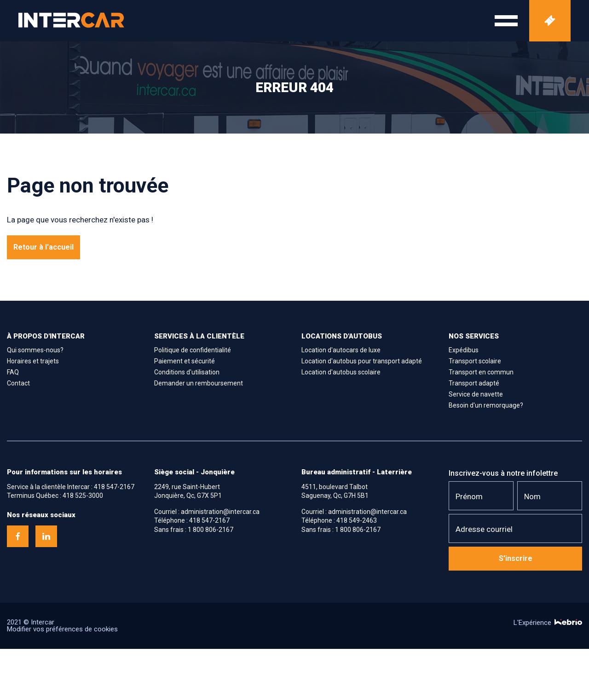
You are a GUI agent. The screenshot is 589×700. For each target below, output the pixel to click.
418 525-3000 (83, 496)
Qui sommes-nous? (35, 350)
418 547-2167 (114, 487)
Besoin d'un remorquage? (486, 405)
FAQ (13, 372)
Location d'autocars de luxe (341, 350)
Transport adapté (474, 383)
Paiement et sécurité (185, 361)
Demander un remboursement (199, 383)
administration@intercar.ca (220, 512)
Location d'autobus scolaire (341, 372)
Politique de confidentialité (193, 350)
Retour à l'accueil (43, 247)
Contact (18, 383)
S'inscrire (516, 558)
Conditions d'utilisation (187, 372)
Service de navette (476, 394)
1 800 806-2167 (211, 530)
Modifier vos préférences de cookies (62, 629)
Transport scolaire (475, 361)
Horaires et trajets (33, 361)
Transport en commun (481, 372)
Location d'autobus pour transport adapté (362, 361)
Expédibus (464, 350)
